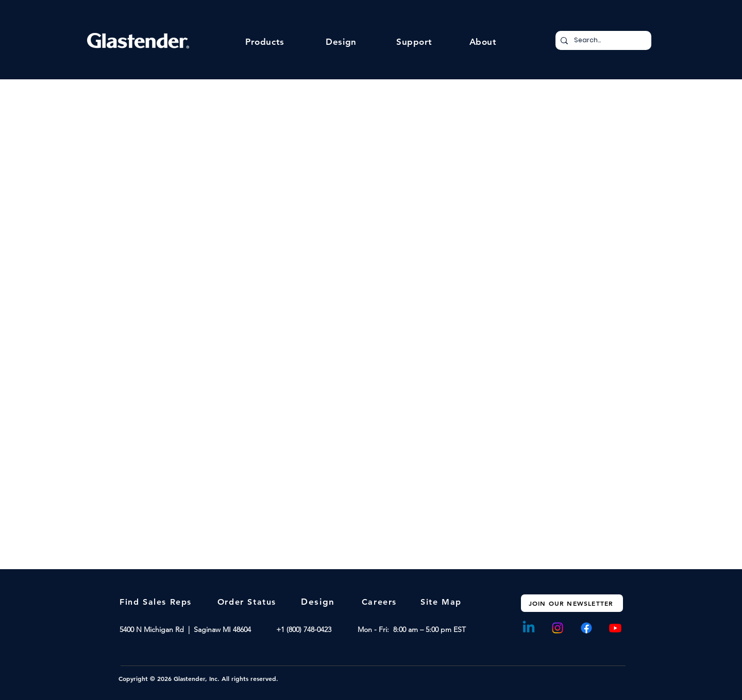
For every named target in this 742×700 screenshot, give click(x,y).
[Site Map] (442, 602)
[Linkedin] (529, 628)
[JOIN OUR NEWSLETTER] (572, 603)
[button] (265, 42)
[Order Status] (248, 602)
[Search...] (602, 40)
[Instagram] (558, 628)
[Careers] (380, 602)
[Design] (319, 602)
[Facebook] (586, 628)
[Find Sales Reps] (157, 602)
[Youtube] (615, 628)
